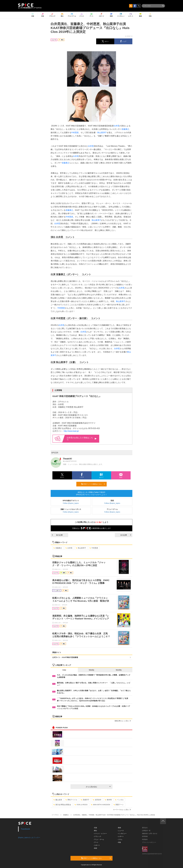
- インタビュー (122, 834)
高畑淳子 (85, 800)
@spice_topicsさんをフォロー (29, 837)
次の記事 (126, 535)
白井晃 (116, 126)
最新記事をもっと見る (123, 721)
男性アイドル (71, 800)
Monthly (119, 670)
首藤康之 (125, 129)
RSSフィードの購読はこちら (93, 484)
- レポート (121, 836)
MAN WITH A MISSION (100, 805)
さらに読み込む (98, 787)
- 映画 (95, 848)
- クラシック (97, 836)
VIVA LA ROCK (81, 805)
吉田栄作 (97, 800)
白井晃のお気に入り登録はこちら (82, 439)
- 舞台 (95, 831)
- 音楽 (95, 828)
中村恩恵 (75, 133)
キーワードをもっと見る (122, 810)
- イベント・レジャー (100, 834)
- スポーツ (97, 845)
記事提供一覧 (146, 831)
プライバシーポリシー (149, 842)
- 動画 (119, 828)
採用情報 (145, 836)
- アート (96, 842)
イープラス (55, 815)
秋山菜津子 (102, 133)
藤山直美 (58, 800)
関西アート (119, 805)
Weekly (91, 670)
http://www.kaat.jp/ (71, 431)
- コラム (120, 839)
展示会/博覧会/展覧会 (62, 805)
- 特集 (119, 842)
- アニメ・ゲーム (99, 839)
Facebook (26, 829)
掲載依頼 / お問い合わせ (150, 834)
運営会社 (145, 828)
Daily (64, 670)
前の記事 (57, 535)
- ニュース (121, 831)
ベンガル (119, 800)
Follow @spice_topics (71, 503)
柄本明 (108, 800)
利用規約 (145, 839)
